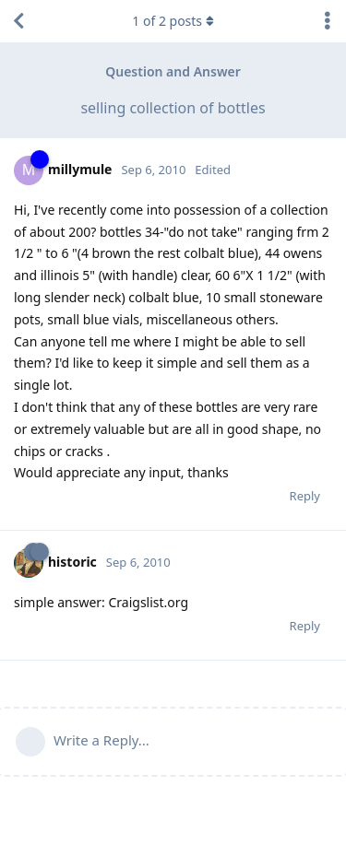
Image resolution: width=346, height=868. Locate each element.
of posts (173, 21)
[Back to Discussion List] (18, 21)
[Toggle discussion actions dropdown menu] (328, 21)
